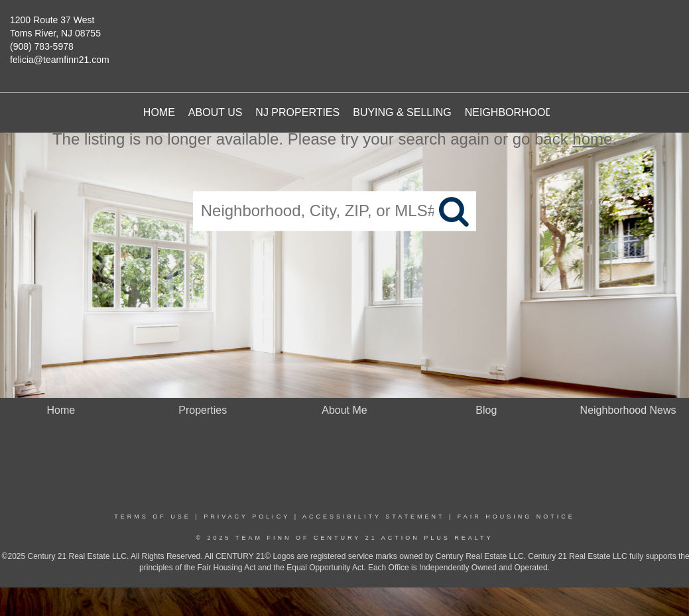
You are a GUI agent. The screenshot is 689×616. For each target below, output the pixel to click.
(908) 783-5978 (42, 46)
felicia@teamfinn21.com (60, 60)
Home (159, 112)
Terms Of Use (153, 517)
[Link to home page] (354, 36)
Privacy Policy (247, 517)
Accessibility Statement (373, 517)
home (592, 139)
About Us (216, 112)
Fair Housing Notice (516, 517)
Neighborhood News (527, 112)
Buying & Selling (402, 112)
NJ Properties (297, 112)
